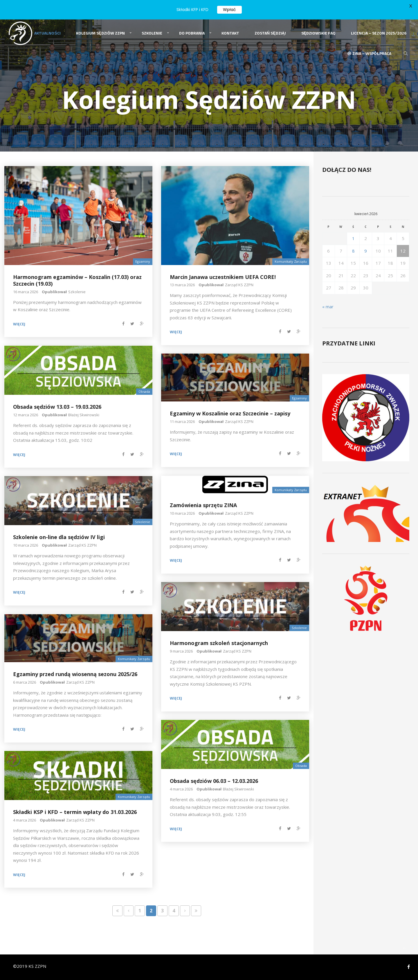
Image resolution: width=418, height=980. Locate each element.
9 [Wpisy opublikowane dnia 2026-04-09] (366, 251)
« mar (328, 307)
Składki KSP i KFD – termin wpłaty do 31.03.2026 (75, 812)
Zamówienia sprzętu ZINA (203, 505)
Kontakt (230, 33)
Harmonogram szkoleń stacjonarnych (219, 643)
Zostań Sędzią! (270, 33)
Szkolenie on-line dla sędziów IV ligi (59, 537)
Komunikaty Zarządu (291, 261)
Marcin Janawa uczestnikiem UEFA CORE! (223, 277)
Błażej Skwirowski (84, 415)
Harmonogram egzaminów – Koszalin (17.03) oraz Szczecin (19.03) (77, 280)
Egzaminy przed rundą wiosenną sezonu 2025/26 (75, 674)
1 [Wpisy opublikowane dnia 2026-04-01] (353, 238)
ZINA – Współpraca (369, 53)
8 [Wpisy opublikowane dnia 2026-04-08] (353, 251)
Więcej (19, 324)
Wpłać (229, 10)
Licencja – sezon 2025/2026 (379, 33)
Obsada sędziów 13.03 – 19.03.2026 (57, 407)
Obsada (144, 391)
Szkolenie (152, 33)
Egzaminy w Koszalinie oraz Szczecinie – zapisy (230, 413)
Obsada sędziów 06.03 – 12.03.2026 (214, 781)
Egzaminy (143, 261)
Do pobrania (192, 33)
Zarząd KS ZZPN (239, 285)
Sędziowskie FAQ (318, 33)
